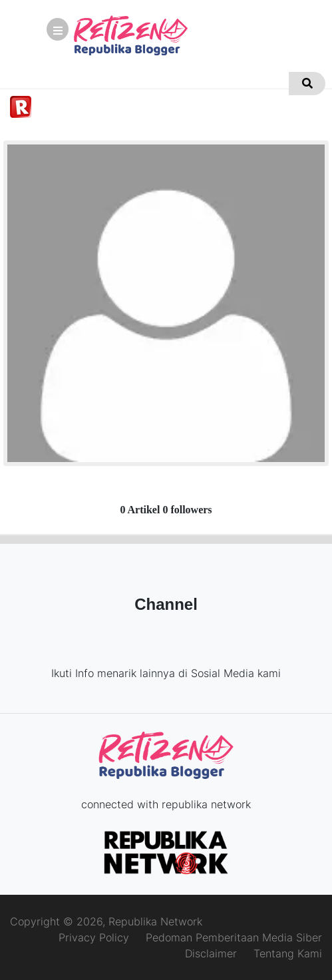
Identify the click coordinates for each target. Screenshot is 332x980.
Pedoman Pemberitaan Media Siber (234, 937)
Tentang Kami (288, 953)
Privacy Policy (94, 937)
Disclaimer (211, 953)
